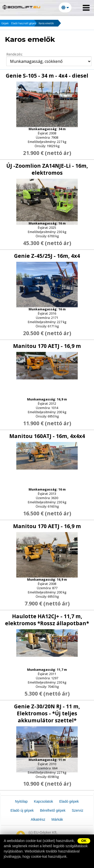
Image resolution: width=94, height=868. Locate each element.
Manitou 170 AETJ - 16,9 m (47, 346)
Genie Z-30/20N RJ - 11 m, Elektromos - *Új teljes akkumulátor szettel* (47, 713)
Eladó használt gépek (24, 23)
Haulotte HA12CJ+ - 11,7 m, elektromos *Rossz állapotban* (47, 620)
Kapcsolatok (43, 801)
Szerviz (77, 810)
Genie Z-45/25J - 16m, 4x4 (47, 256)
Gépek (5, 23)
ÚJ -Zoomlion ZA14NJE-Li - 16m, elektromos (47, 169)
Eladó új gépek (22, 810)
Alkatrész (38, 819)
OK (84, 841)
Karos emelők (46, 23)
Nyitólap (21, 801)
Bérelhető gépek (53, 810)
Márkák (57, 819)
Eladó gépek (69, 801)
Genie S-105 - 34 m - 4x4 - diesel (47, 76)
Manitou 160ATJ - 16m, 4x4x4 (47, 436)
